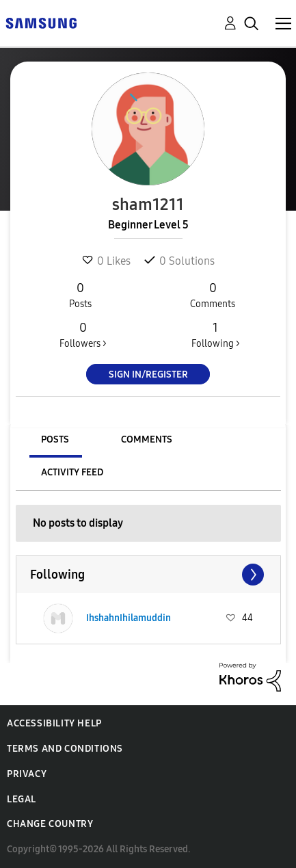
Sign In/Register (148, 374)
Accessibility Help (54, 723)
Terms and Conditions (65, 749)
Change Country (50, 824)
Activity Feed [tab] (72, 472)
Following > (215, 334)
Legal (22, 799)
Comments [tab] (147, 439)
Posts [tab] (55, 439)
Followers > (83, 334)
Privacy (27, 774)
